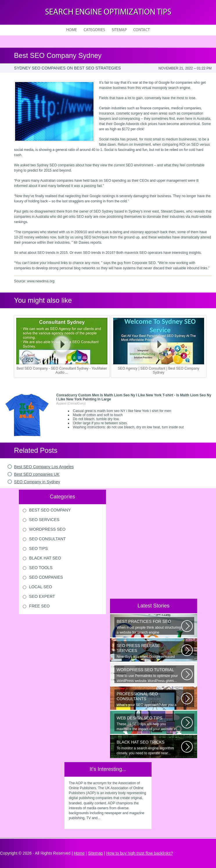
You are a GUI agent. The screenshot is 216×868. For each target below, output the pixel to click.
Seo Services (44, 520)
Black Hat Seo (45, 558)
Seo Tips (38, 548)
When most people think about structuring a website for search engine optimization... (149, 627)
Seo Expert (42, 596)
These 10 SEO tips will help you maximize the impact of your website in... (149, 723)
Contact (142, 30)
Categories (94, 30)
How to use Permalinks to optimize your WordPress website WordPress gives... (149, 675)
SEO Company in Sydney (37, 482)
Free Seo (39, 606)
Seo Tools (41, 568)
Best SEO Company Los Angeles (44, 467)
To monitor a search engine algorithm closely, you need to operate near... (149, 747)
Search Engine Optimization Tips (108, 12)
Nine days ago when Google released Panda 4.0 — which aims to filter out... (149, 651)
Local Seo (40, 587)
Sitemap (119, 30)
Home (72, 30)
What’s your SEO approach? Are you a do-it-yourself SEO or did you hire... (149, 699)
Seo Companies (46, 577)
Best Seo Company (50, 510)
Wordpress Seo (47, 529)
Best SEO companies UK (37, 474)
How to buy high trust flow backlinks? (140, 853)
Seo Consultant (47, 539)
